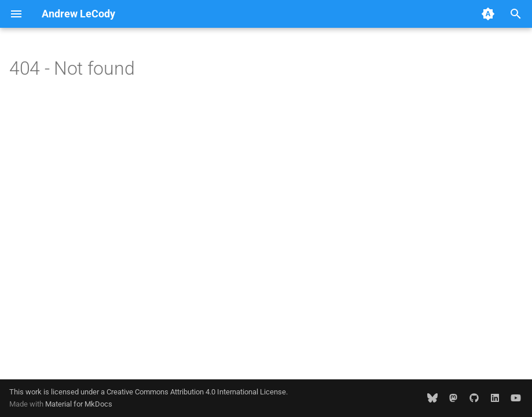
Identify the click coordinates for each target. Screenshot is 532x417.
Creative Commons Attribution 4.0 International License (196, 392)
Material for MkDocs (79, 404)
